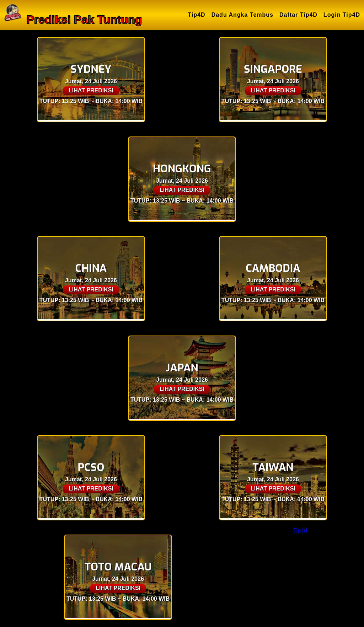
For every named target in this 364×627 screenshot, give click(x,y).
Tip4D (197, 15)
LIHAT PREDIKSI (91, 90)
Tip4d (300, 530)
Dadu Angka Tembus (242, 15)
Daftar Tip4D (298, 15)
